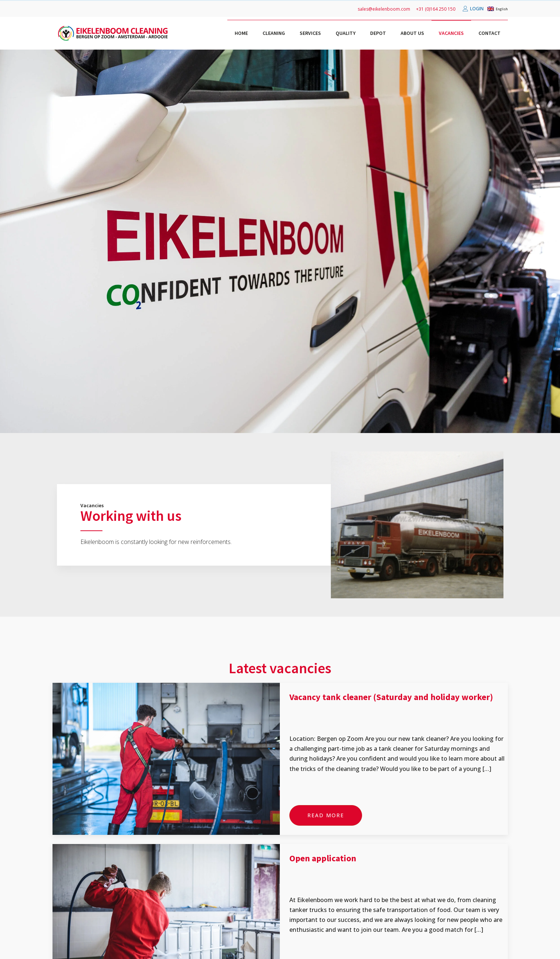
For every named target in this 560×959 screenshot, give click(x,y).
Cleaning (274, 33)
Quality (346, 33)
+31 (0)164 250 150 (436, 9)
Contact (489, 33)
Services (310, 33)
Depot (378, 33)
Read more (326, 815)
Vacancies (451, 33)
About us (412, 33)
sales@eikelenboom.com (384, 9)
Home (241, 33)
